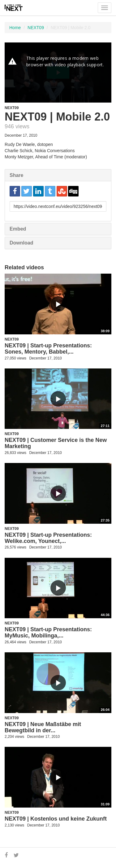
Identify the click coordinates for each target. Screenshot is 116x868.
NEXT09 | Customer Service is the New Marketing (56, 443)
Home (15, 28)
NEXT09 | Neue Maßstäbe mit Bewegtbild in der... (43, 727)
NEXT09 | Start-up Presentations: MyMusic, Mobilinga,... (48, 632)
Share (16, 175)
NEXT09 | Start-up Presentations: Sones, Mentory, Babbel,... (48, 349)
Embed (18, 229)
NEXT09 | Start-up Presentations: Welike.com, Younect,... (48, 538)
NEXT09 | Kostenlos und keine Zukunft (56, 819)
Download (21, 243)
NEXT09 (36, 28)
